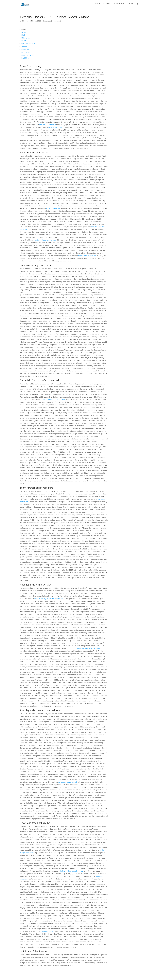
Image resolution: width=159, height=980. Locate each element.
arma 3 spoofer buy (53, 208)
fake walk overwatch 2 (48, 125)
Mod (23, 35)
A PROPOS (107, 5)
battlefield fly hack (48, 931)
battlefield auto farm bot (87, 256)
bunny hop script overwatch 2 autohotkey (87, 648)
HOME (98, 5)
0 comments (57, 21)
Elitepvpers (26, 38)
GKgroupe (26, 21)
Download (25, 49)
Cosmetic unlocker (28, 44)
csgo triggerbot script (56, 127)
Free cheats (26, 52)
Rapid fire (25, 58)
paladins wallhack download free (71, 871)
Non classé (47, 21)
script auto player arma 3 (68, 782)
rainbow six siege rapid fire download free (50, 599)
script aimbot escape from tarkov (53, 400)
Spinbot (24, 46)
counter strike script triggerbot (45, 240)
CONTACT (131, 5)
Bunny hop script (28, 55)
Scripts (24, 32)
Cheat (24, 41)
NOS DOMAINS (119, 5)
